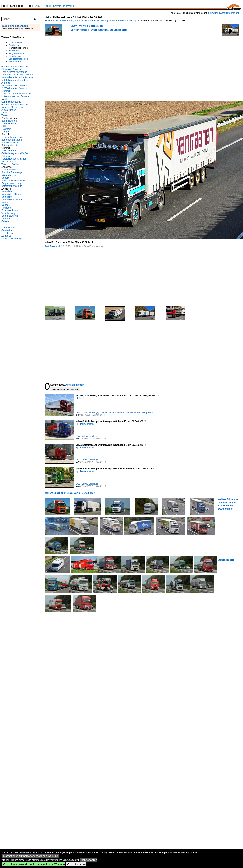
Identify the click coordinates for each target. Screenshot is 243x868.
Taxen (4, 115)
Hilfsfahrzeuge (9, 170)
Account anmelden (230, 13)
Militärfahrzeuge (10, 175)
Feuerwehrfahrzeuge (12, 137)
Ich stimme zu (76, 864)
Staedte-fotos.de (17, 56)
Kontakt (57, 6)
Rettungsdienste (10, 145)
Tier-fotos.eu (15, 61)
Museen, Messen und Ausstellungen (12, 109)
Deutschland (226, 560)
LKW (113, 21)
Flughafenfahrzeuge (12, 183)
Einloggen (213, 13)
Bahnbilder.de (15, 42)
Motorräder (7, 191)
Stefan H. (80, 398)
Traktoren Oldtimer (11, 164)
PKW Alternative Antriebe (14, 86)
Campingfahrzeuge (11, 102)
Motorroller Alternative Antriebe (17, 77)
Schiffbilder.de (16, 51)
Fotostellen (7, 233)
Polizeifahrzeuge (10, 143)
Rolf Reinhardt (53, 246)
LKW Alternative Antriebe (14, 72)
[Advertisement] (84, 66)
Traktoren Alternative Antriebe (17, 94)
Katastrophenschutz (12, 186)
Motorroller (7, 197)
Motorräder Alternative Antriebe (17, 75)
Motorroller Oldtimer (12, 200)
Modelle (5, 178)
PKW (4, 113)
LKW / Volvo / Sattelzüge (87, 26)
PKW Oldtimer (9, 162)
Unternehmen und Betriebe (15, 96)
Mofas (5, 202)
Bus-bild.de (14, 45)
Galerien (6, 221)
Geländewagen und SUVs (15, 105)
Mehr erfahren (89, 860)
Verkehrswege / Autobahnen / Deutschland (99, 30)
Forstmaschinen (10, 210)
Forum (48, 6)
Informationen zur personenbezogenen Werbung (30, 856)
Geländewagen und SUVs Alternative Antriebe (15, 68)
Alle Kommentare (75, 385)
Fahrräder (6, 208)
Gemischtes (7, 230)
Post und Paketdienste (13, 181)
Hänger (5, 132)
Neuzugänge (8, 228)
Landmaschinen (10, 216)
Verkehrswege (9, 213)
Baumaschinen (9, 121)
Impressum (69, 6)
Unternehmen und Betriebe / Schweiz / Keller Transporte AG (127, 412)
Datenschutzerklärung (11, 239)
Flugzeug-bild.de (17, 53)
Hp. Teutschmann (85, 424)
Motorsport (7, 219)
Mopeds (6, 205)
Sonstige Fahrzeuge (12, 172)
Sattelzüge (132, 21)
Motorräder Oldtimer (12, 194)
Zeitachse (6, 236)
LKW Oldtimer (9, 151)
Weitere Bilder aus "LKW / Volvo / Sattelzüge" (70, 493)
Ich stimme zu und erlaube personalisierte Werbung (34, 864)
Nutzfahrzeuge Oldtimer (14, 159)
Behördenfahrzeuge (12, 140)
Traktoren (6, 129)
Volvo (121, 21)
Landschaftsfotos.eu (18, 59)
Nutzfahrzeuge (9, 124)
